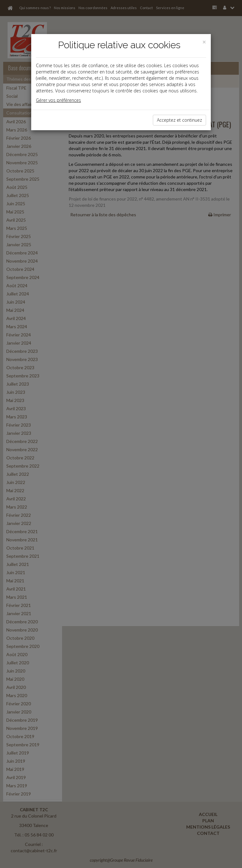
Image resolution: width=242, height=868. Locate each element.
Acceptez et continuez (179, 120)
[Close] (204, 42)
